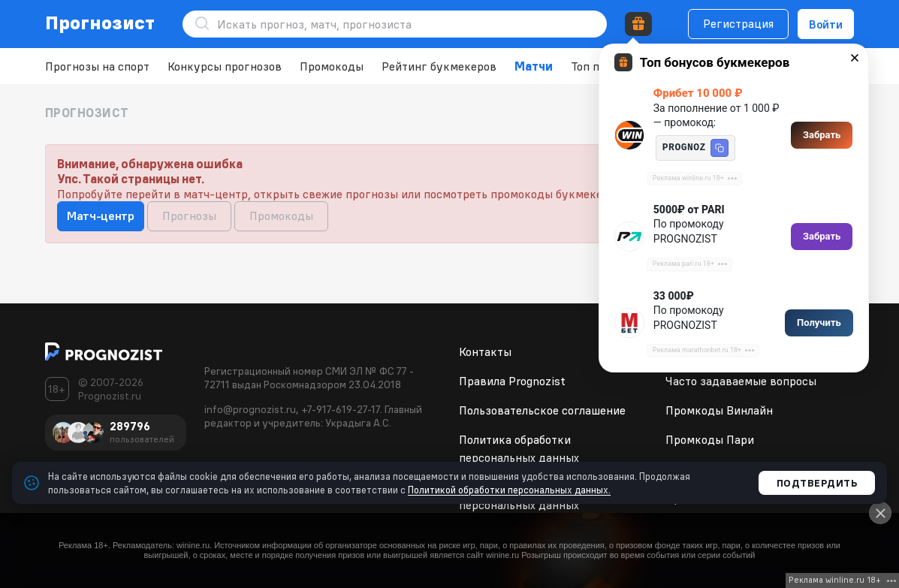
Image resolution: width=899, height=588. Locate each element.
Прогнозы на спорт (97, 66)
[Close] (880, 513)
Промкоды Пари (710, 439)
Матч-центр (101, 216)
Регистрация (738, 23)
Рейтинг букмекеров (439, 66)
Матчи (534, 66)
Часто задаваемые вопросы (741, 381)
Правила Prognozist (512, 381)
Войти (826, 24)
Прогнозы (189, 216)
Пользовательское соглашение (542, 410)
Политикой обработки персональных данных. (509, 490)
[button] (720, 148)
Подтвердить (817, 483)
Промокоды (332, 66)
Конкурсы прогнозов (225, 66)
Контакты (485, 351)
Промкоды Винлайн (719, 410)
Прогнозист (100, 23)
